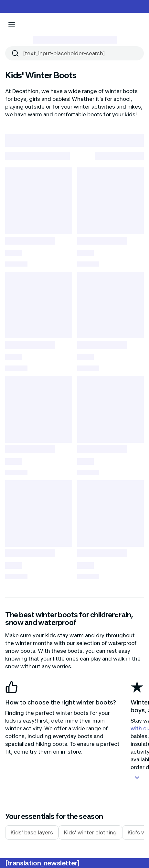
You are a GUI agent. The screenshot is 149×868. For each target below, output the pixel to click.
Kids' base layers (32, 832)
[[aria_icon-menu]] (12, 24)
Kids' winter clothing (90, 832)
